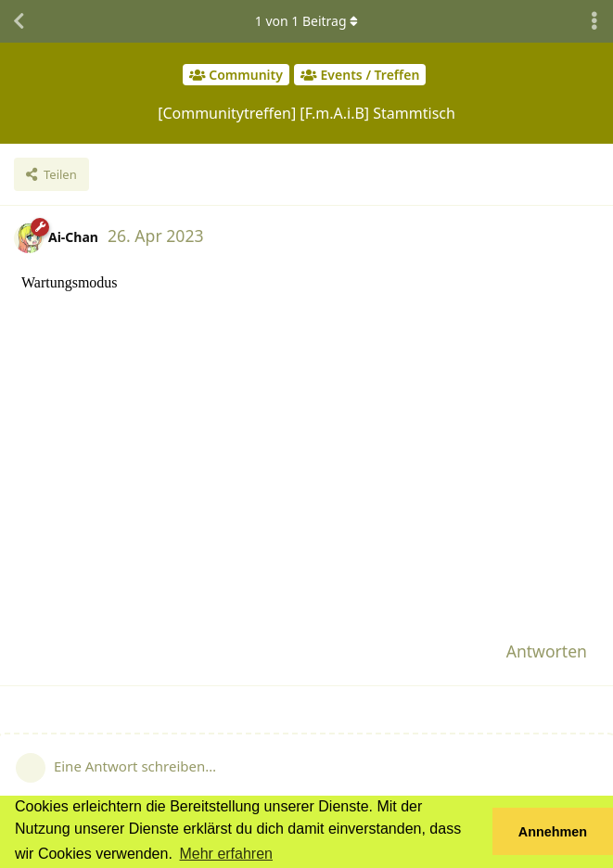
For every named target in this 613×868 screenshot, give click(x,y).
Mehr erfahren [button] (226, 854)
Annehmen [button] (553, 832)
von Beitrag (306, 21)
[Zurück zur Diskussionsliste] (19, 21)
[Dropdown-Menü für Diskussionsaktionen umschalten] (594, 21)
